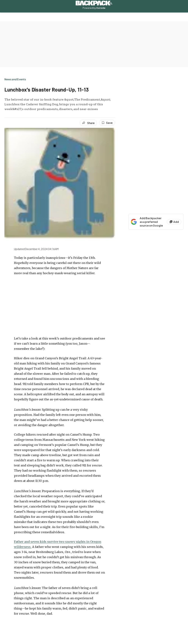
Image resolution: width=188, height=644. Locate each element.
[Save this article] (107, 123)
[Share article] (88, 123)
